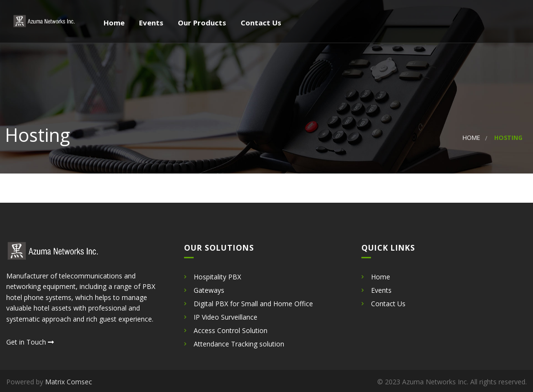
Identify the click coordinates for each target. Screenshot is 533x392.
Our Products (201, 23)
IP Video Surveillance (226, 317)
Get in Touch (30, 342)
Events (150, 23)
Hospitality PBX (217, 277)
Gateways (209, 290)
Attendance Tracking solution (239, 344)
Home (113, 23)
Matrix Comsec (69, 382)
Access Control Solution (231, 330)
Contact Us (260, 23)
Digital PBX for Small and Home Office (253, 304)
